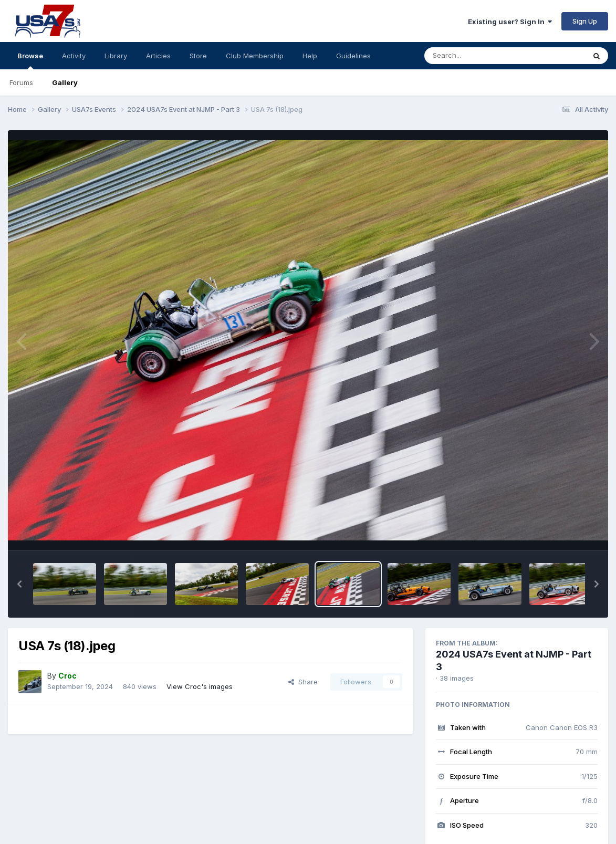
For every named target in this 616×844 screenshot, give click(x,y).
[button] (19, 584)
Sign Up (585, 21)
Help (310, 56)
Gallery (65, 82)
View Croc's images (200, 686)
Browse (30, 60)
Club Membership (255, 56)
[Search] (476, 56)
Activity (74, 56)
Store (198, 56)
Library (116, 56)
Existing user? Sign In (510, 22)
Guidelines (353, 56)
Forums (21, 82)
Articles (158, 56)
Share (303, 682)
